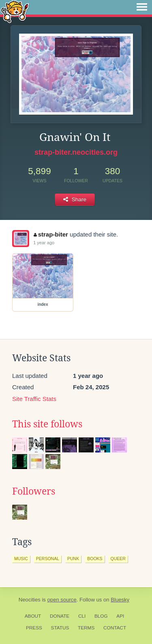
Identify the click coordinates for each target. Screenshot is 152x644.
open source (62, 600)
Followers (34, 491)
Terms (86, 628)
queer (118, 559)
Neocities (30, 600)
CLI (82, 616)
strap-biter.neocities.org (76, 152)
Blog (101, 616)
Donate (60, 616)
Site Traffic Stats (34, 399)
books (95, 559)
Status (60, 628)
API (120, 616)
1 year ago (44, 243)
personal (48, 559)
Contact (115, 628)
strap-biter (51, 234)
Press (34, 628)
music (21, 559)
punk (73, 559)
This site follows (47, 424)
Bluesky (120, 600)
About (33, 616)
